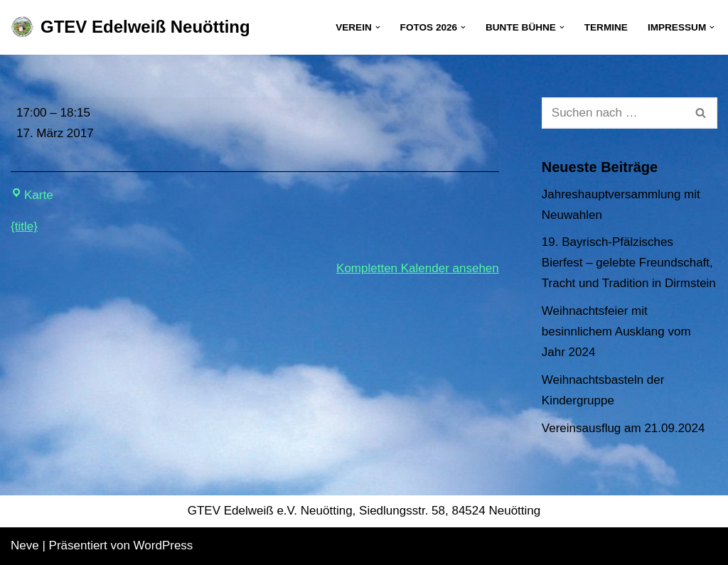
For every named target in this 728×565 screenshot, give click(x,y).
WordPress (164, 545)
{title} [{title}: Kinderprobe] (24, 226)
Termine (606, 27)
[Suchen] (614, 113)
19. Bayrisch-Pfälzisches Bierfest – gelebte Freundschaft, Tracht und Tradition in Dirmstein (629, 263)
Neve (25, 545)
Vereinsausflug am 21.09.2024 (623, 428)
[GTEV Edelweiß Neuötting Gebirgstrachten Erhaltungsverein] (130, 27)
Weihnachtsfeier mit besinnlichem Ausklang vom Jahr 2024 (616, 332)
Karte (32, 195)
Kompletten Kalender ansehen (418, 268)
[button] (378, 27)
